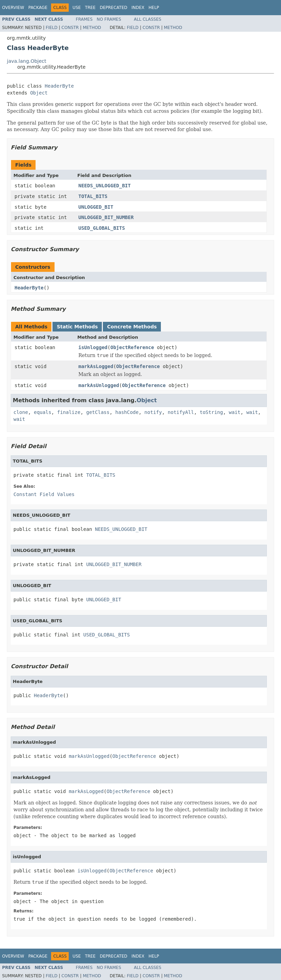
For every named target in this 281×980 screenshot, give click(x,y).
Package (38, 8)
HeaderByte (59, 86)
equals (43, 412)
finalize (69, 412)
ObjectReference (132, 347)
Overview (13, 8)
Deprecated (114, 8)
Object (39, 93)
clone (21, 412)
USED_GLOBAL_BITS (102, 228)
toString (211, 412)
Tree (90, 8)
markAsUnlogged (99, 385)
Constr (70, 28)
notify (153, 412)
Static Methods (77, 327)
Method (92, 28)
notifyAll (181, 412)
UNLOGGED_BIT (96, 207)
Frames (84, 19)
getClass (98, 412)
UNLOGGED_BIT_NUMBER (106, 217)
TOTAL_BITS (93, 196)
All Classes (148, 19)
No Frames (109, 19)
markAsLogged (96, 366)
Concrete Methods (132, 327)
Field (51, 28)
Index (138, 8)
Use (77, 8)
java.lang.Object (27, 61)
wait (235, 412)
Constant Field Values (44, 494)
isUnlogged (93, 347)
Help (154, 8)
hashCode (127, 412)
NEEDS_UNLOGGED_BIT (105, 186)
